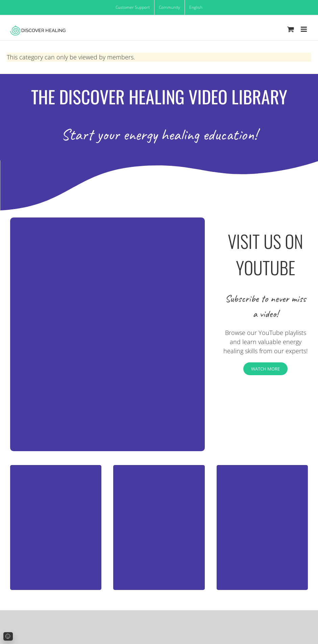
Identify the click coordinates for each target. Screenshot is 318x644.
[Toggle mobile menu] (304, 29)
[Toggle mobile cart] (291, 29)
